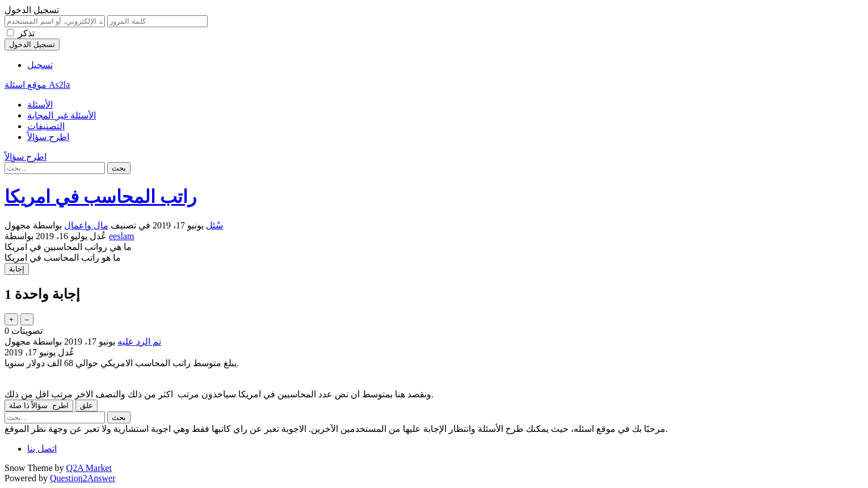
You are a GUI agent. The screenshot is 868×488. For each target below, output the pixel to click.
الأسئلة (40, 105)
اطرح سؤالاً (48, 137)
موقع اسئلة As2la (37, 85)
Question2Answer (83, 478)
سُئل (214, 225)
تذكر (26, 33)
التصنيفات (46, 126)
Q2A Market (89, 468)
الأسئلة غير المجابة (62, 115)
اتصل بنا (42, 449)
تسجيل (40, 65)
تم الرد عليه (139, 341)
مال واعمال (86, 225)
